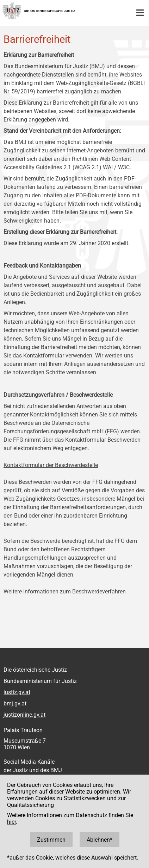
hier (11, 822)
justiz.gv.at (17, 692)
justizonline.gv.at (24, 715)
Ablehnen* (100, 840)
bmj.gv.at (15, 703)
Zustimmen (51, 840)
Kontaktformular (44, 356)
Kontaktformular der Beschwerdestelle (51, 465)
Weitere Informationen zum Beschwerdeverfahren (65, 591)
